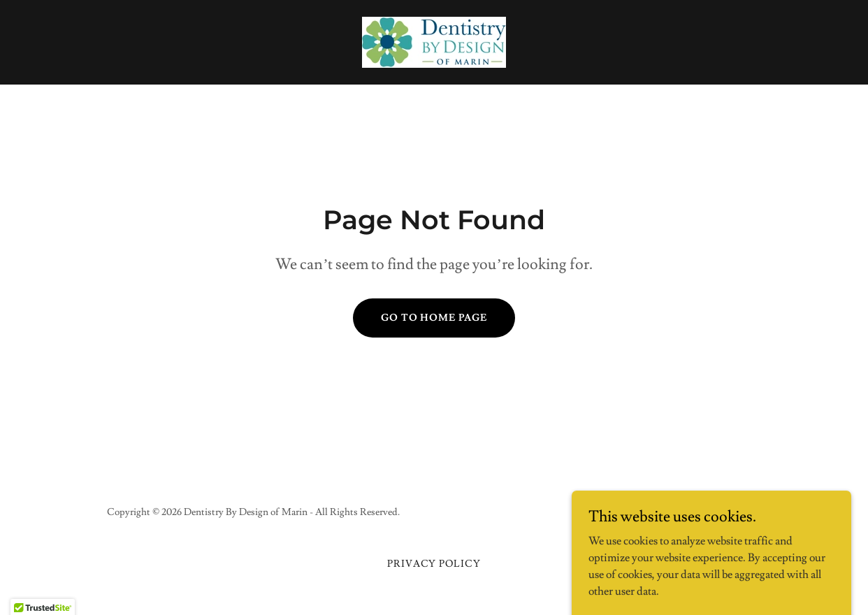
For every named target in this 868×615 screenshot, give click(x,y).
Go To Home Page (434, 318)
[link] (434, 40)
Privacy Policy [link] (434, 564)
